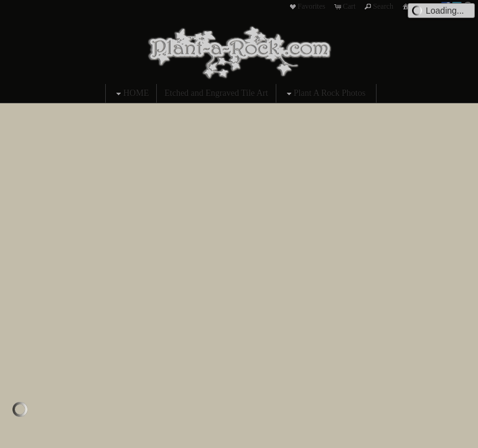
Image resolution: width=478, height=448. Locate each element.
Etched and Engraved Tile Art (216, 93)
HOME (131, 94)
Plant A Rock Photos (325, 94)
